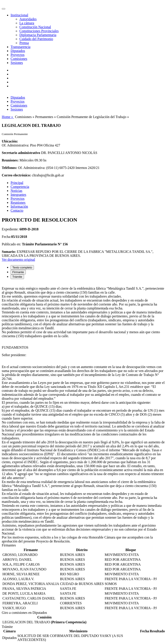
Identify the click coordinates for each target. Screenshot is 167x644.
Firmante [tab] (18, 272)
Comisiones (19, 59)
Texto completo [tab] (22, 267)
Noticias (16, 191)
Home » (8, 117)
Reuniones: (10, 160)
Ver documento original (18, 260)
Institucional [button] (19, 15)
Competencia (20, 187)
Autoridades (28, 19)
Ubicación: (10, 141)
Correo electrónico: (16, 175)
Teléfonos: (9, 168)
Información (19, 206)
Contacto (17, 210)
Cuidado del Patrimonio (36, 39)
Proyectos (18, 55)
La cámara (27, 23)
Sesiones (17, 63)
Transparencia (20, 47)
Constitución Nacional (35, 27)
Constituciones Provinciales (39, 31)
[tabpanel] (83, 413)
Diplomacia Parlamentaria (38, 35)
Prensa (24, 43)
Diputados (18, 51)
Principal (17, 183)
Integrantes (18, 195)
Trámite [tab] (17, 277)
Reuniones (18, 203)
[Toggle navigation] (4, 9)
